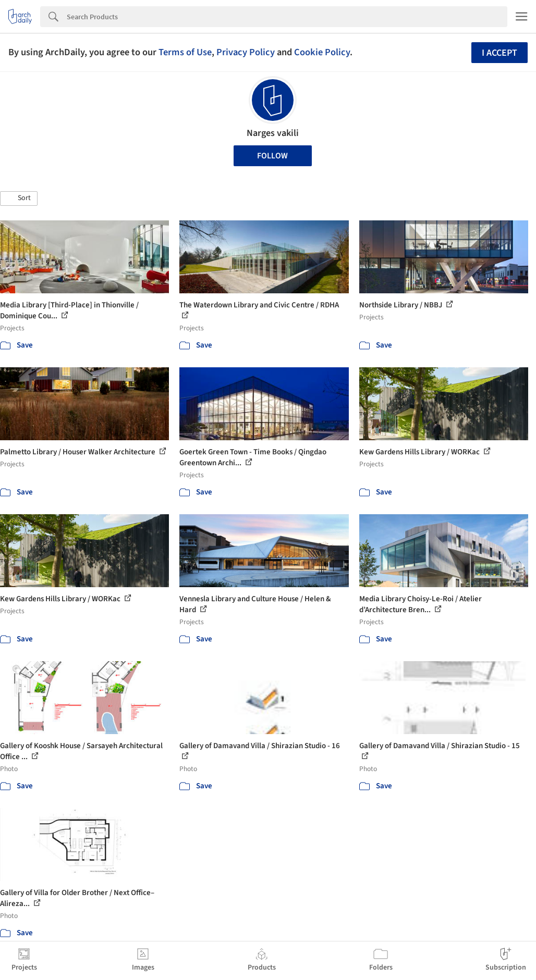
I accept (500, 53)
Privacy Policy (246, 52)
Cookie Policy (322, 52)
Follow (272, 156)
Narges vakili (273, 133)
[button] (19, 199)
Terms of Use (185, 52)
